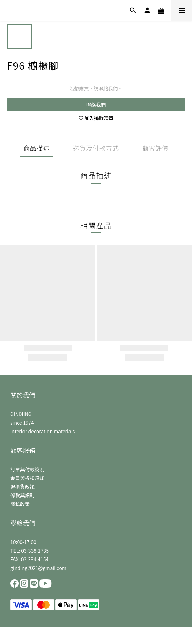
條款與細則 (22, 495)
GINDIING (21, 414)
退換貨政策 (22, 487)
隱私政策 (20, 504)
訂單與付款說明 (27, 469)
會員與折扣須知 (27, 478)
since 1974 (22, 423)
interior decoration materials (43, 431)
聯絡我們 (96, 105)
